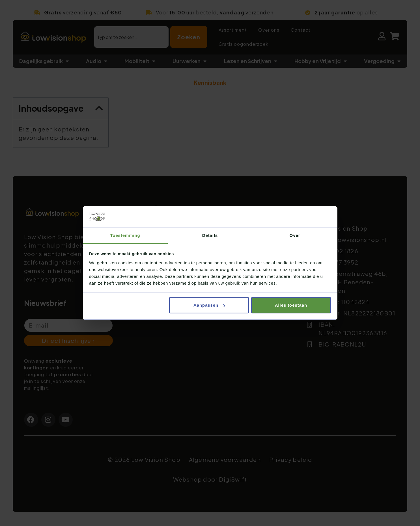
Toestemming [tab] (125, 235)
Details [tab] (210, 235)
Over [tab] (295, 235)
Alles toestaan (291, 305)
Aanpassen (209, 305)
